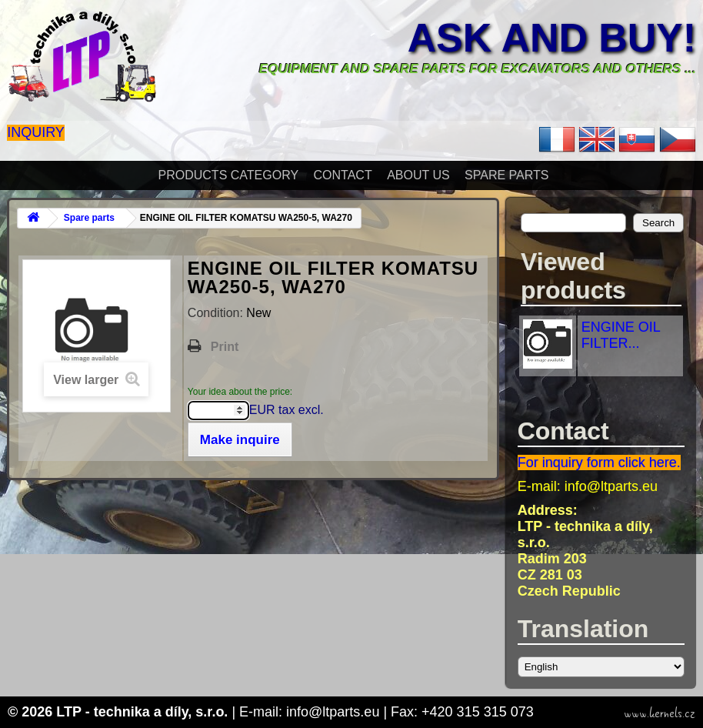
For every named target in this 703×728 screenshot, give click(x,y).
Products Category (229, 175)
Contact (343, 175)
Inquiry (36, 132)
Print (225, 347)
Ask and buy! (552, 38)
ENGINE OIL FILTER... (621, 335)
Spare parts (506, 175)
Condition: (217, 313)
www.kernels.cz (660, 713)
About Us (418, 175)
